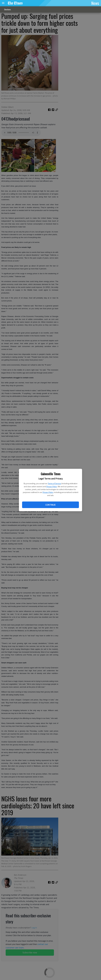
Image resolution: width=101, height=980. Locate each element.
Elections (7, 9)
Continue (50, 505)
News (95, 3)
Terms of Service (54, 483)
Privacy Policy (52, 486)
